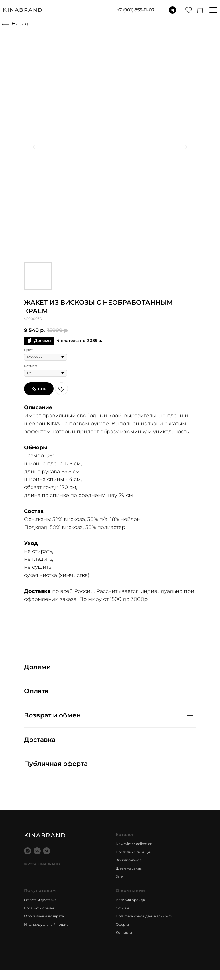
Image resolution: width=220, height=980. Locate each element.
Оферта (122, 924)
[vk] (37, 851)
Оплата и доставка (40, 900)
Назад (20, 24)
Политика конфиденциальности (144, 916)
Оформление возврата (44, 916)
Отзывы (122, 908)
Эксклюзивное (129, 860)
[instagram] (28, 851)
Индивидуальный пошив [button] (46, 924)
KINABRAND (23, 10)
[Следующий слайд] (186, 147)
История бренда (130, 900)
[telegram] (47, 851)
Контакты (124, 932)
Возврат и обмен (39, 908)
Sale (119, 876)
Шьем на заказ (129, 868)
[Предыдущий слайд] (34, 147)
